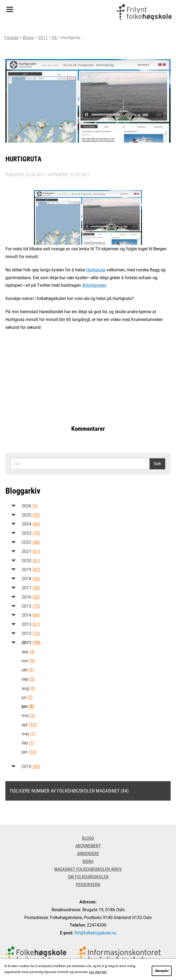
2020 (31, 560)
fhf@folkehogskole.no (95, 933)
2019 (31, 569)
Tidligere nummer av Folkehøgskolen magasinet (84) (69, 791)
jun (28, 706)
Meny (10, 8)
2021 (31, 551)
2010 (31, 766)
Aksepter (162, 971)
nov (28, 660)
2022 (31, 542)
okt (28, 670)
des (28, 652)
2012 (31, 633)
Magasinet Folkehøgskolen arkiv (88, 869)
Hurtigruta (96, 270)
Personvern (88, 884)
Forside (11, 37)
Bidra (88, 861)
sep (28, 679)
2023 (31, 533)
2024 (31, 524)
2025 (31, 515)
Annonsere (88, 853)
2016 (31, 597)
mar (29, 734)
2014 (31, 615)
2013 (31, 624)
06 (55, 37)
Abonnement (88, 846)
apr (29, 724)
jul (27, 697)
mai (28, 715)
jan (29, 752)
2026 (30, 506)
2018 (31, 578)
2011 (43, 37)
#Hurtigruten (94, 285)
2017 (31, 588)
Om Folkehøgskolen (88, 877)
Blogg (28, 37)
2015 (31, 606)
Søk (157, 464)
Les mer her (98, 972)
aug (28, 688)
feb (28, 743)
